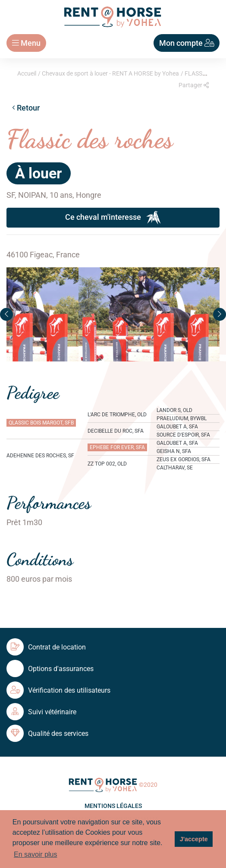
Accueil (27, 73)
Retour (26, 108)
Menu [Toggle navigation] (26, 43)
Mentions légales (113, 806)
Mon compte (187, 43)
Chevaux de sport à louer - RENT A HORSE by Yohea (110, 73)
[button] (6, 314)
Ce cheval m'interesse (113, 218)
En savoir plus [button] (36, 854)
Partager (194, 85)
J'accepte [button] (194, 839)
